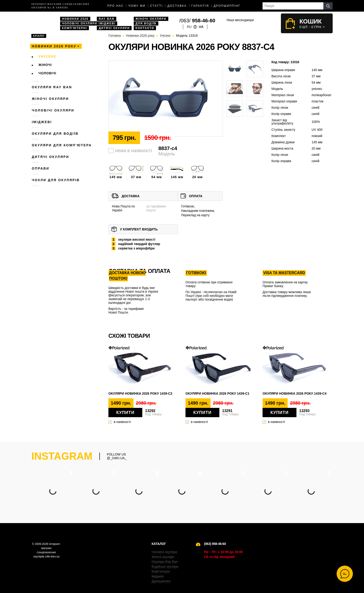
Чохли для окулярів (56, 180)
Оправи (41, 168)
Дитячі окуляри (114, 28)
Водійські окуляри (165, 567)
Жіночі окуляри (151, 19)
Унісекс (48, 56)
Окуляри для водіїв (55, 134)
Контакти (145, 28)
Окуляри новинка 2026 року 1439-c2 (140, 393)
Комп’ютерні (161, 571)
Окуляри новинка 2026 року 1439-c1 (217, 393)
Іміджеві (107, 23)
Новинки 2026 (75, 19)
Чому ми (137, 6)
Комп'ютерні (75, 28)
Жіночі (45, 65)
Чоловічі (47, 73)
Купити (125, 413)
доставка (177, 6)
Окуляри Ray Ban (165, 562)
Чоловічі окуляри (80, 23)
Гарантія (200, 6)
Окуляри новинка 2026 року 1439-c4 (294, 393)
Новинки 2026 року (54, 46)
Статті (157, 6)
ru (189, 27)
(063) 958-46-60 (215, 544)
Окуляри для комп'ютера (62, 145)
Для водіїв (146, 23)
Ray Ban (106, 19)
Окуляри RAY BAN (52, 87)
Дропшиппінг (227, 6)
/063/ (197, 21)
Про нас (115, 6)
